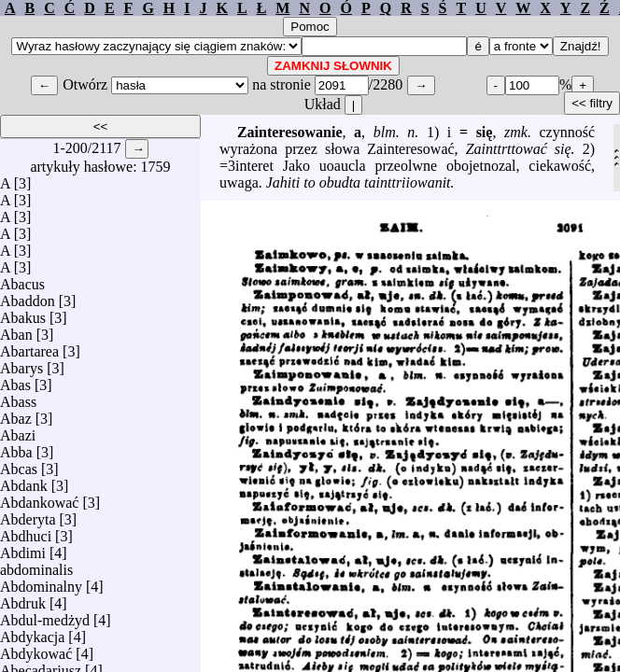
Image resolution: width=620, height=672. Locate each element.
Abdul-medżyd (45, 616)
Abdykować (36, 649)
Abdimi (23, 548)
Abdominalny (41, 582)
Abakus (23, 313)
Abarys (21, 364)
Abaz (16, 414)
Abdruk (23, 599)
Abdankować (39, 498)
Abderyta (28, 515)
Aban (16, 330)
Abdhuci (26, 532)
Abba (16, 448)
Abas (15, 380)
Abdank (24, 481)
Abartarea (29, 347)
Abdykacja (32, 632)
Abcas (19, 464)
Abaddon (28, 296)
